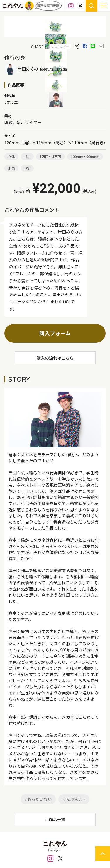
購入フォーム (55, 333)
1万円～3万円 (50, 156)
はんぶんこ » (74, 799)
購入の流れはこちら (55, 358)
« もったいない (38, 799)
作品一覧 (57, 819)
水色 (11, 168)
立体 (11, 156)
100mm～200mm (85, 156)
